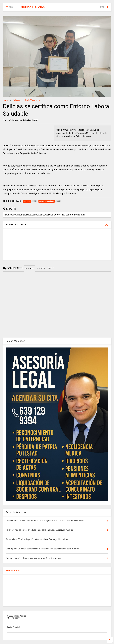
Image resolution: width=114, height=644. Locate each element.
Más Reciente (13, 571)
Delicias (16, 100)
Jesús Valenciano (32, 100)
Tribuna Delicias (32, 7)
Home (6, 100)
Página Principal (13, 627)
